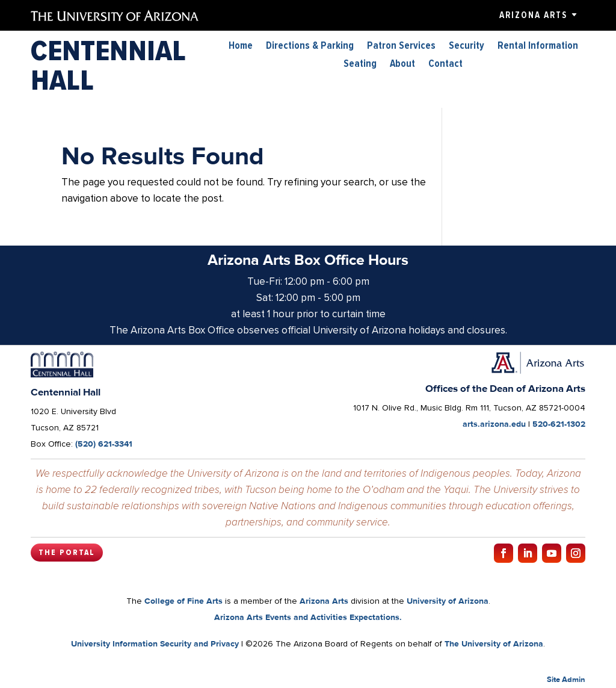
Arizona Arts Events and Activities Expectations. (308, 617)
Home (241, 47)
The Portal (67, 553)
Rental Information (538, 47)
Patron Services (401, 47)
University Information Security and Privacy (155, 643)
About (402, 65)
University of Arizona (448, 601)
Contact (445, 65)
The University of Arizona (494, 643)
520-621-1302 (559, 424)
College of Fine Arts (183, 601)
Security (467, 47)
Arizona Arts (533, 15)
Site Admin (566, 679)
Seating (360, 65)
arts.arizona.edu (494, 424)
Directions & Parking (310, 47)
